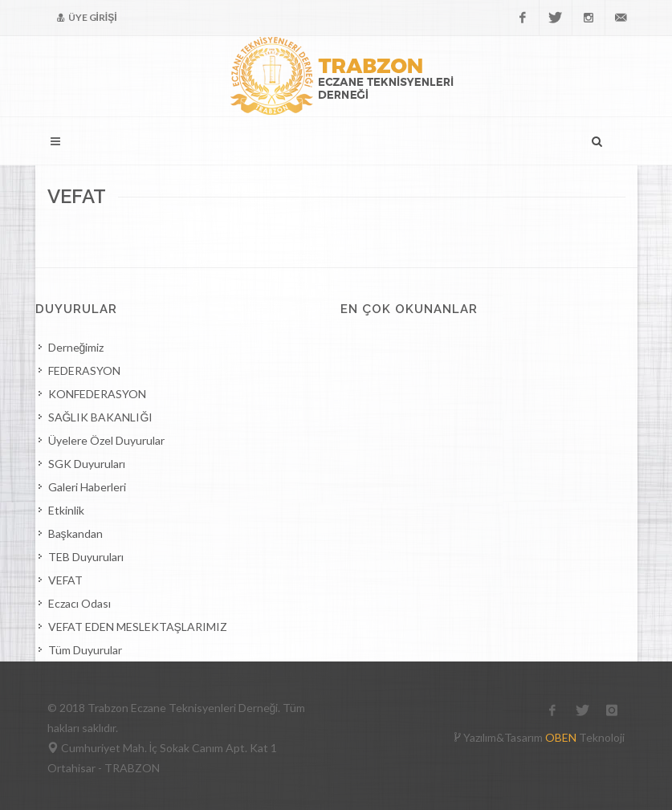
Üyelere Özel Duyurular (106, 440)
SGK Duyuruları (87, 464)
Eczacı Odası (79, 603)
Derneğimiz (76, 347)
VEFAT (65, 580)
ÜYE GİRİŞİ (87, 18)
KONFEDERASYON (97, 394)
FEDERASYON (84, 370)
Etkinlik (66, 510)
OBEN (561, 737)
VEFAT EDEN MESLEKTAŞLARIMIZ (138, 627)
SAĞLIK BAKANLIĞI (101, 417)
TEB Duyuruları (86, 557)
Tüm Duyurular (85, 650)
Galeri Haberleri (87, 487)
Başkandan (75, 533)
